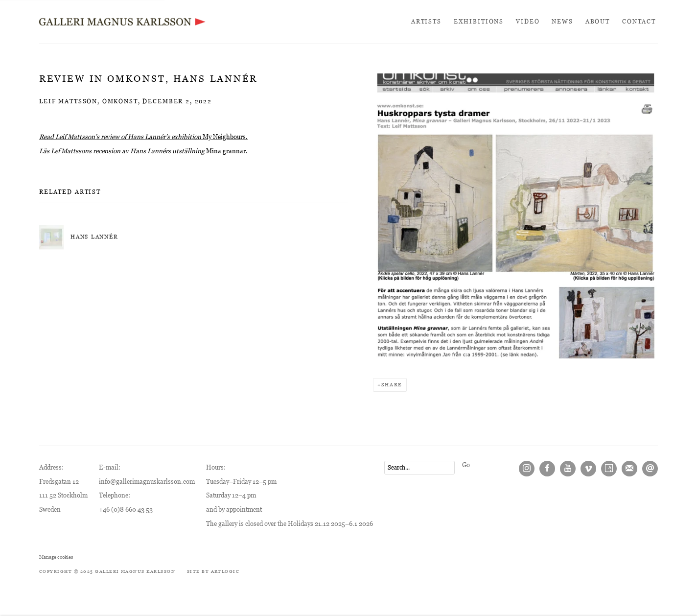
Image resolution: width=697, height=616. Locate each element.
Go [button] (466, 465)
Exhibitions (479, 22)
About (598, 22)
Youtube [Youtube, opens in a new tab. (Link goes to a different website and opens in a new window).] (568, 469)
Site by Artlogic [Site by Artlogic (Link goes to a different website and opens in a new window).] (213, 571)
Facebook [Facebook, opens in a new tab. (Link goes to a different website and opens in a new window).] (547, 469)
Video (528, 22)
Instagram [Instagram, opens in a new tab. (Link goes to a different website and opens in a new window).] (527, 469)
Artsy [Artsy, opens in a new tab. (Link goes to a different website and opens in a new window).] (609, 469)
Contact (639, 22)
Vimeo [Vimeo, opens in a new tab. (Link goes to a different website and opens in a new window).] (588, 469)
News (562, 22)
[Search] (419, 468)
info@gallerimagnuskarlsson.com (147, 482)
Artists (426, 22)
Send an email (650, 469)
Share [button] (392, 385)
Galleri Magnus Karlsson (122, 22)
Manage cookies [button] (56, 557)
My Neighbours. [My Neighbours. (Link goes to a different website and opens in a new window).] (225, 137)
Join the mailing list (629, 469)
